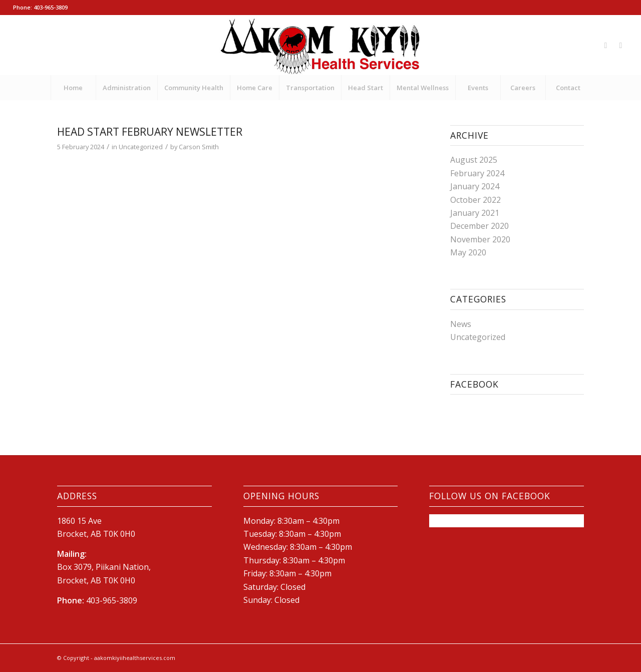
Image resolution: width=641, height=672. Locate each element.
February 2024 (477, 173)
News (461, 324)
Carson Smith (199, 147)
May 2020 (468, 252)
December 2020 (479, 226)
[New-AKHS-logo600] (321, 45)
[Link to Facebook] (605, 45)
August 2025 (474, 160)
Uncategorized (141, 147)
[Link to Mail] (620, 45)
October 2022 (475, 200)
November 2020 (480, 239)
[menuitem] (73, 88)
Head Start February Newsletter (150, 132)
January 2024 (475, 186)
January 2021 (475, 213)
